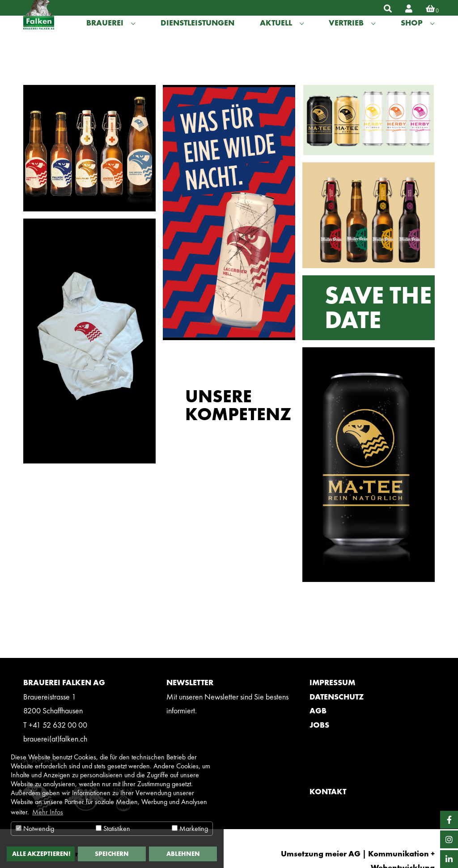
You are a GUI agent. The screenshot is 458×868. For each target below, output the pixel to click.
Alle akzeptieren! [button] (41, 854)
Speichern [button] (112, 854)
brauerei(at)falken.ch (55, 739)
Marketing (190, 828)
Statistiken (113, 828)
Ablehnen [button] (183, 854)
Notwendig (35, 828)
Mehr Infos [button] (48, 812)
